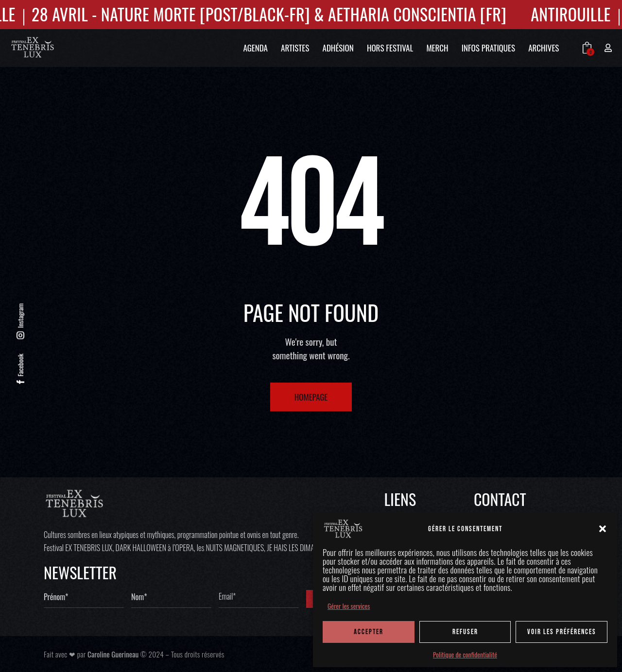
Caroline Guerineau (113, 654)
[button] (603, 529)
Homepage (311, 397)
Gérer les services (349, 606)
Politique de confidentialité (465, 655)
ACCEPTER (369, 632)
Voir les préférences (562, 632)
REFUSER (465, 632)
